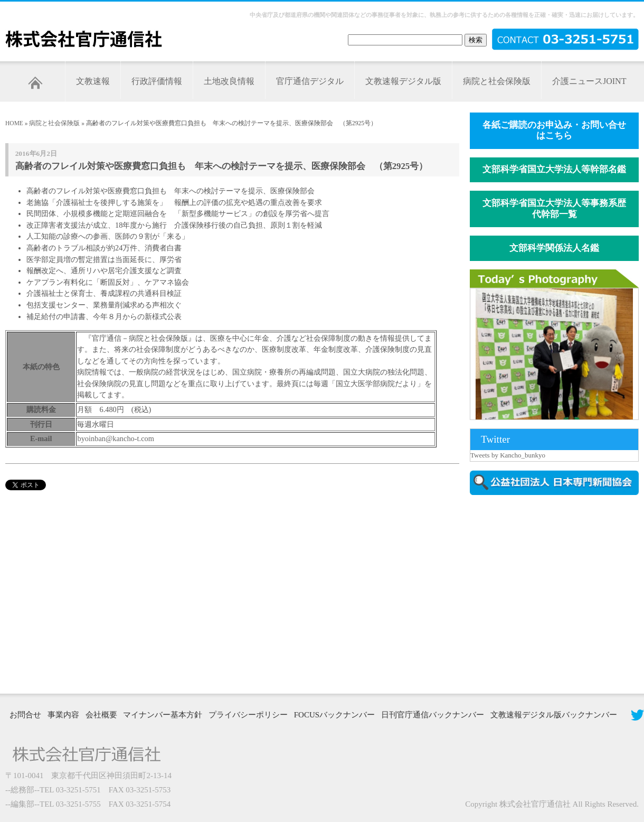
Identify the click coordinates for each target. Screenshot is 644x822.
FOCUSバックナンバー (334, 715)
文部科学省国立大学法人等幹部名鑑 (554, 169)
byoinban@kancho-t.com (116, 438)
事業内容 (63, 715)
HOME (14, 123)
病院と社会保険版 (497, 81)
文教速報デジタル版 (403, 81)
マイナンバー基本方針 (163, 715)
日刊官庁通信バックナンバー (433, 715)
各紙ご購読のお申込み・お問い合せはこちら (554, 130)
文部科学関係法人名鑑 (554, 248)
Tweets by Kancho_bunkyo (508, 455)
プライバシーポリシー (248, 715)
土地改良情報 (229, 81)
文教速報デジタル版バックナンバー (554, 715)
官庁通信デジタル (310, 81)
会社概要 (101, 715)
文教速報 (93, 81)
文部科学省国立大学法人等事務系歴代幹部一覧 (554, 209)
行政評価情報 (157, 81)
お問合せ (25, 715)
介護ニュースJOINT (589, 81)
